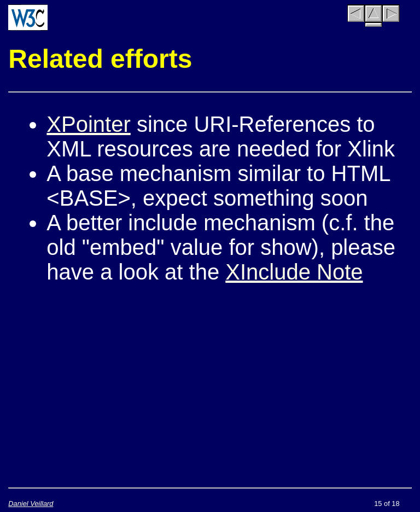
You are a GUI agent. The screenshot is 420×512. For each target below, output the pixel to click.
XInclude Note (294, 272)
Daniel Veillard (31, 504)
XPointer (88, 124)
